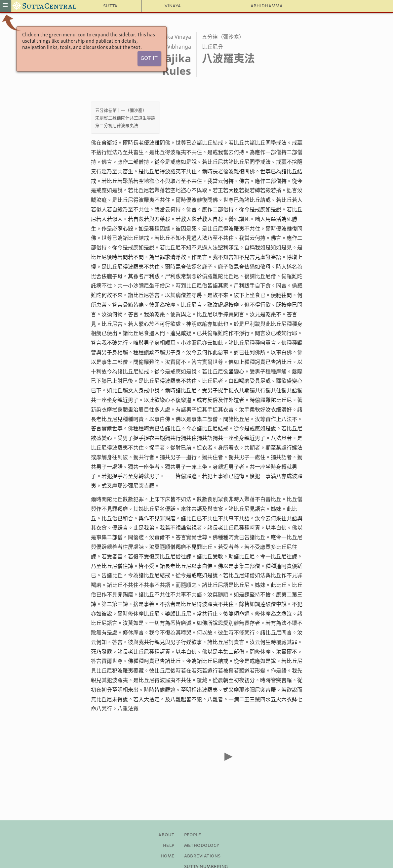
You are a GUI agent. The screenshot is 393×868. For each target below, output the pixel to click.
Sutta (110, 6)
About (166, 835)
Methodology (202, 846)
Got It (149, 58)
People (193, 835)
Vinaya (173, 6)
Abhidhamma (267, 6)
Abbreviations (202, 856)
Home (168, 856)
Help (169, 846)
